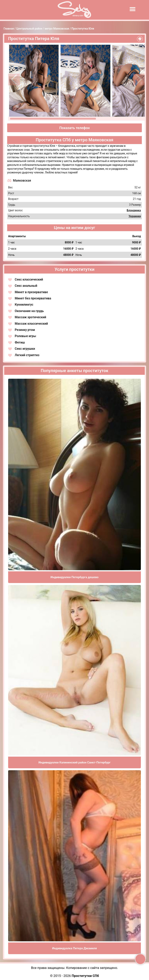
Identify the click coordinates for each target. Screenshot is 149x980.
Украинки (135, 216)
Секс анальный (26, 286)
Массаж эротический (30, 317)
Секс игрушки (25, 349)
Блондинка (134, 210)
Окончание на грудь (29, 311)
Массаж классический (31, 324)
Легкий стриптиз (27, 355)
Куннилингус (24, 305)
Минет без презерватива (33, 298)
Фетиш (20, 342)
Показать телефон (75, 128)
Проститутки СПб (85, 976)
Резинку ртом (25, 330)
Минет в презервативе (31, 292)
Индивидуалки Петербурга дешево (74, 577)
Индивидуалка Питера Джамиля (74, 948)
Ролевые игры (25, 336)
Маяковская (22, 181)
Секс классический (29, 279)
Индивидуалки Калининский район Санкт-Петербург (74, 762)
